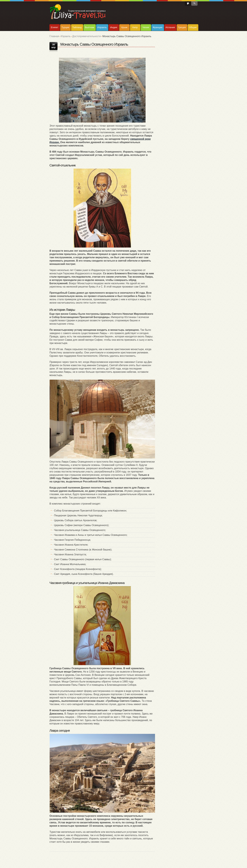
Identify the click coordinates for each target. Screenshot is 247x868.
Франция (157, 27)
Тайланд (77, 27)
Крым (124, 27)
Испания (170, 27)
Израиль (102, 27)
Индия (114, 27)
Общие (193, 27)
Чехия (146, 27)
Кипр (135, 27)
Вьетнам (89, 27)
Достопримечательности (86, 36)
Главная (54, 36)
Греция (182, 27)
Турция (65, 27)
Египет (55, 27)
